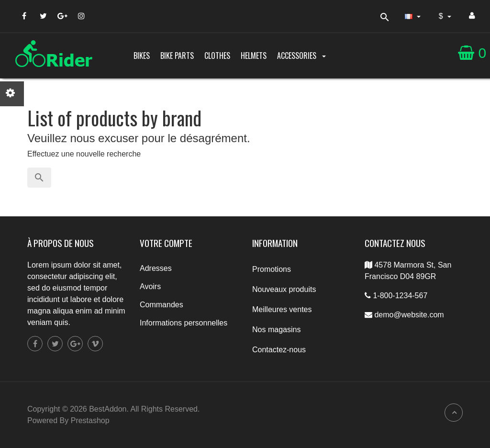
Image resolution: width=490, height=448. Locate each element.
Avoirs (150, 286)
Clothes (217, 56)
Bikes (142, 56)
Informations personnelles (184, 323)
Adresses (156, 268)
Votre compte (166, 243)
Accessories (302, 56)
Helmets (254, 56)
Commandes (161, 305)
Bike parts (177, 56)
